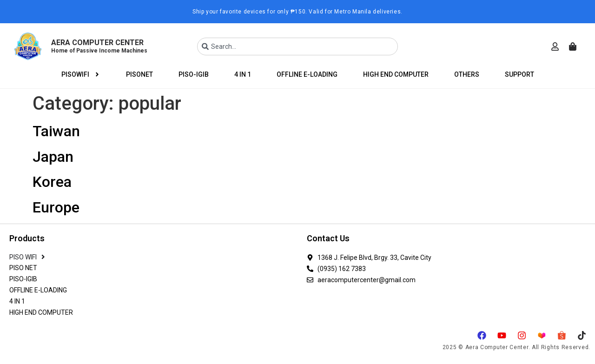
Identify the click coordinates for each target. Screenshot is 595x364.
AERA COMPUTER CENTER (99, 46)
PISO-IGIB (194, 74)
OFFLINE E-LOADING (307, 74)
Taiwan (56, 131)
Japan (53, 157)
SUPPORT (519, 74)
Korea (52, 182)
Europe (56, 207)
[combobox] (297, 46)
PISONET (139, 74)
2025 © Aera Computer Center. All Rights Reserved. (516, 347)
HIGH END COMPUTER (396, 74)
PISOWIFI (81, 74)
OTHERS (467, 74)
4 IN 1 (243, 74)
